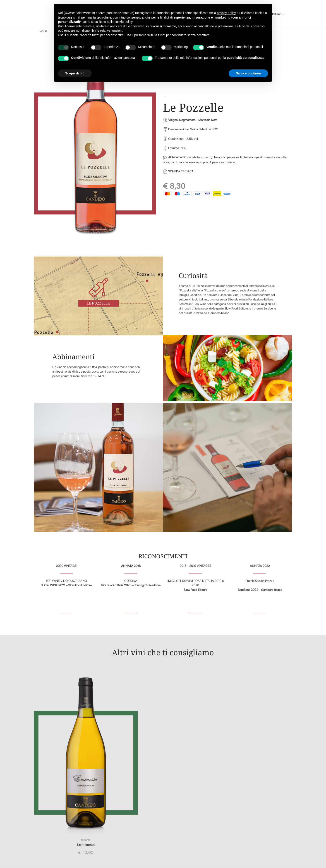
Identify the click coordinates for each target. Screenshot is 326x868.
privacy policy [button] (226, 13)
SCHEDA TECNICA (182, 171)
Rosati (166, 97)
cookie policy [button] (123, 22)
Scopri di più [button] (75, 73)
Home (43, 31)
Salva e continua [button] (248, 73)
